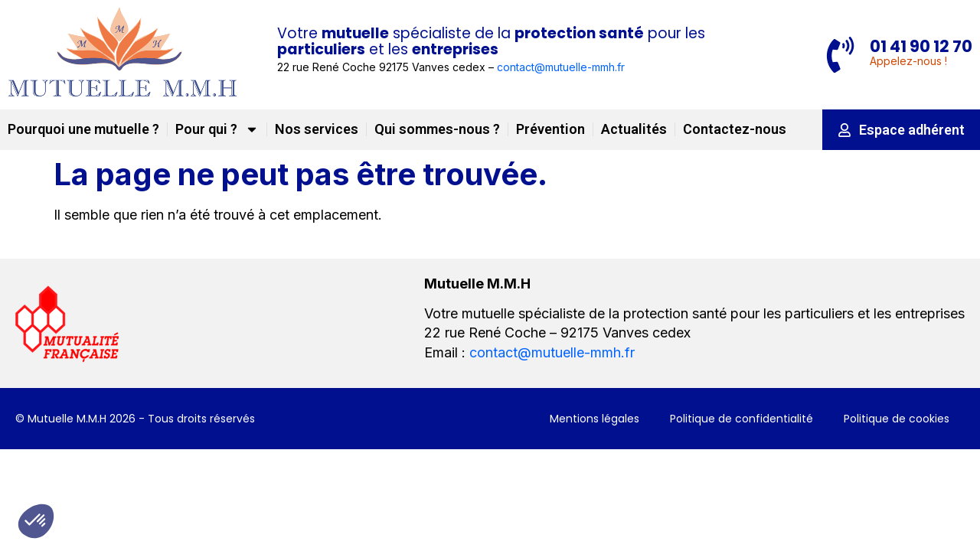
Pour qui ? (217, 129)
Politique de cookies (897, 418)
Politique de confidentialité (742, 418)
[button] (36, 521)
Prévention (550, 129)
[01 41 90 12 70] (839, 55)
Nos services (317, 129)
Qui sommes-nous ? (437, 129)
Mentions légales (595, 418)
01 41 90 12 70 (921, 46)
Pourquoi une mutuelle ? (83, 129)
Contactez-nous (735, 129)
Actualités (634, 129)
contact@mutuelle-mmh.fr (561, 67)
